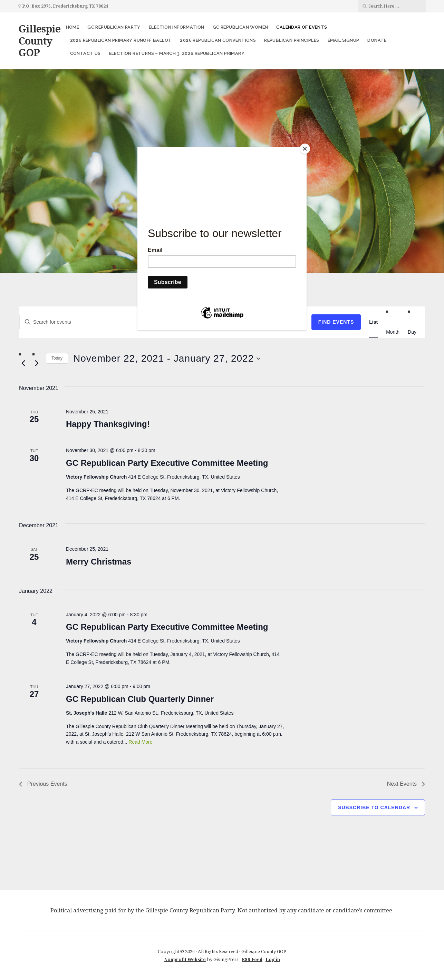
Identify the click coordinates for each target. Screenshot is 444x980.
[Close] (305, 149)
